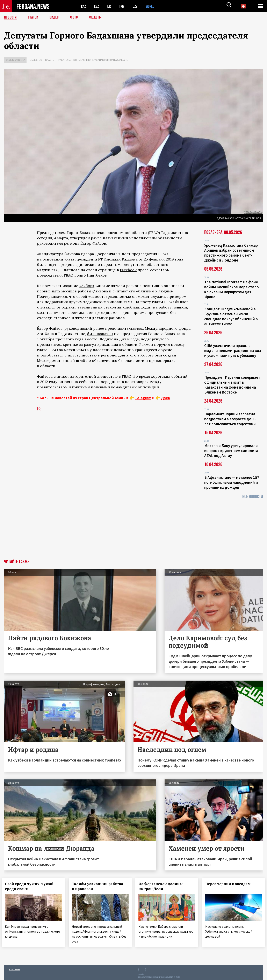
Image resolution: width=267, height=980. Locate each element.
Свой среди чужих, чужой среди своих (31, 886)
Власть (50, 60)
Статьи (34, 18)
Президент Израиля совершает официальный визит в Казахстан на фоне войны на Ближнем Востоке (232, 385)
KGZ (97, 6)
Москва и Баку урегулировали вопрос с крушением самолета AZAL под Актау (231, 451)
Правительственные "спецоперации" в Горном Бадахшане (92, 60)
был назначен (100, 334)
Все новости (253, 497)
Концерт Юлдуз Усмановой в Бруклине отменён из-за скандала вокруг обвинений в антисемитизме (231, 316)
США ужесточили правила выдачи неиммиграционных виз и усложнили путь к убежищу (233, 350)
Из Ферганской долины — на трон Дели (165, 886)
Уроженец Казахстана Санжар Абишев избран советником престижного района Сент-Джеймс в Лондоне (231, 253)
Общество (36, 60)
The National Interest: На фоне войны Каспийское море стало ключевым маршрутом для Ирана (232, 289)
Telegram (143, 398)
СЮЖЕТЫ (98, 18)
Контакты (15, 968)
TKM (124, 6)
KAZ (84, 6)
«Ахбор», (87, 286)
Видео (56, 18)
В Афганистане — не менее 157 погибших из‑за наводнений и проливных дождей (232, 482)
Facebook (128, 270)
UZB (138, 6)
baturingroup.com (164, 976)
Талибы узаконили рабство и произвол (100, 886)
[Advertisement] (133, 528)
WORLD (153, 6)
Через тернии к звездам (230, 884)
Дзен (166, 398)
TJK (110, 6)
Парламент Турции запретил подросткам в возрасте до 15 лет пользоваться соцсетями (230, 419)
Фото (76, 18)
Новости (11, 18)
